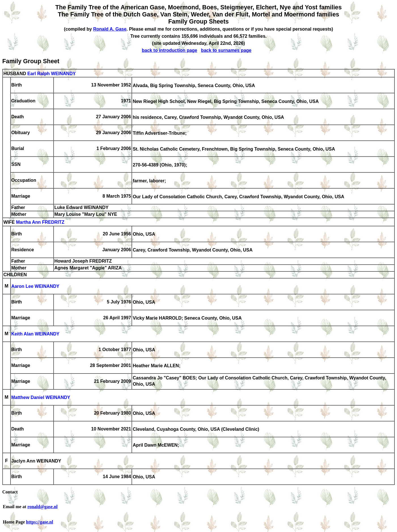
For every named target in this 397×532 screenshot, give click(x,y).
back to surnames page (226, 50)
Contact (10, 492)
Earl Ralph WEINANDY (51, 74)
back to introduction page (169, 50)
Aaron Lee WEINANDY (35, 287)
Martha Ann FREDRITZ (40, 222)
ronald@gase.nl (43, 507)
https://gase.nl (40, 522)
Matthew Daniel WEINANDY (41, 398)
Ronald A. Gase (110, 29)
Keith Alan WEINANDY (35, 334)
